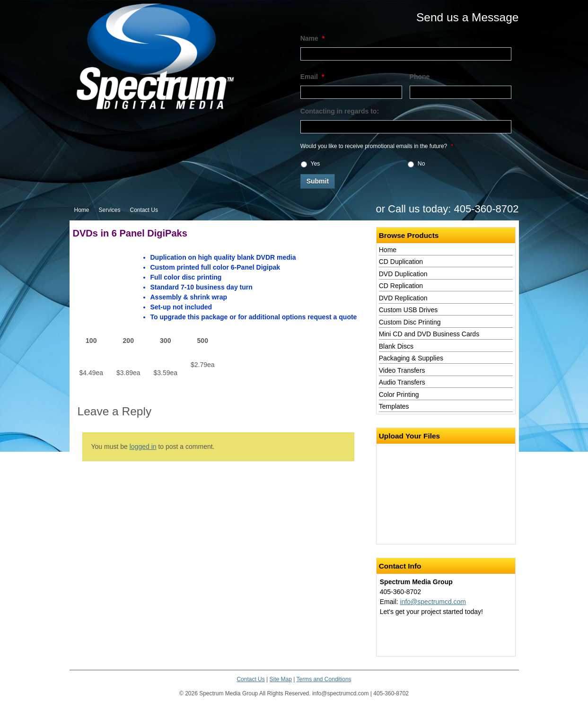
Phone (420, 77)
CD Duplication (401, 262)
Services (110, 210)
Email (312, 77)
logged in (143, 447)
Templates (394, 406)
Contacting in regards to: (340, 111)
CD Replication (401, 286)
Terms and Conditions (324, 679)
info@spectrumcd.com (433, 602)
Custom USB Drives (408, 310)
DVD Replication (403, 298)
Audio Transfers (402, 382)
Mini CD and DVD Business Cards (429, 334)
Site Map (281, 679)
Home (82, 210)
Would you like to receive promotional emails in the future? (377, 146)
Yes (316, 164)
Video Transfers (402, 370)
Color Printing (399, 394)
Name (313, 38)
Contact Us (144, 210)
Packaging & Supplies (411, 358)
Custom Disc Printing (410, 322)
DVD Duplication (403, 274)
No (421, 164)
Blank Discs (396, 346)
